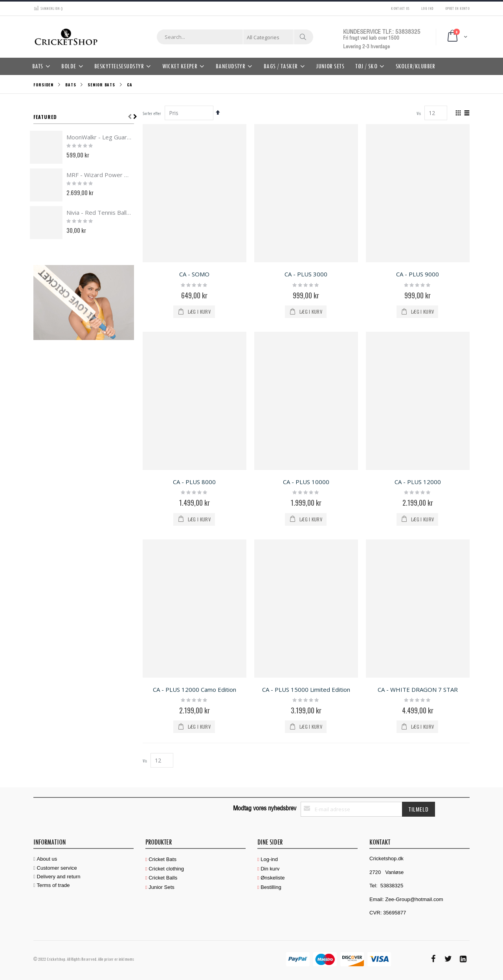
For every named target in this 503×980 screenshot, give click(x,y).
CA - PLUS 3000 (306, 274)
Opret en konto (457, 8)
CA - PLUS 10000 (306, 482)
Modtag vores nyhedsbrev (265, 808)
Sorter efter (152, 113)
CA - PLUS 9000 (418, 274)
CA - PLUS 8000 (194, 482)
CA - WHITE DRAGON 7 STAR (418, 689)
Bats (71, 85)
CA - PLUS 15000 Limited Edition (306, 689)
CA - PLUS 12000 (418, 482)
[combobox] (235, 37)
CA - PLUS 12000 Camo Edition (195, 689)
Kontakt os (400, 8)
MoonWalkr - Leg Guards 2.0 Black (99, 137)
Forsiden (43, 85)
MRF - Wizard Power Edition (99, 175)
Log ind (427, 8)
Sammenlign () (48, 8)
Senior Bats (101, 85)
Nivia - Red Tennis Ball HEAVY (99, 212)
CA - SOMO (194, 274)
